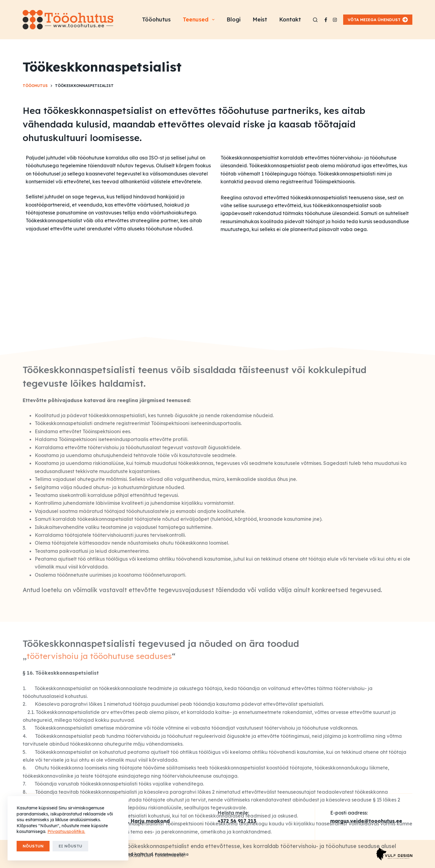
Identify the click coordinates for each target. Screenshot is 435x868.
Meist (260, 19)
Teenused (200, 20)
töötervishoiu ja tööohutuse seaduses (99, 784)
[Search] (315, 20)
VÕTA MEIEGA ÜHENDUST (378, 20)
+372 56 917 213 (237, 821)
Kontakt (290, 19)
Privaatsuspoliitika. (66, 831)
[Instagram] (335, 20)
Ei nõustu (70, 846)
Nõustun (33, 846)
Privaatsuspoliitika (172, 854)
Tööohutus (156, 19)
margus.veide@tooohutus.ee (366, 821)
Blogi (234, 19)
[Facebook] (326, 20)
